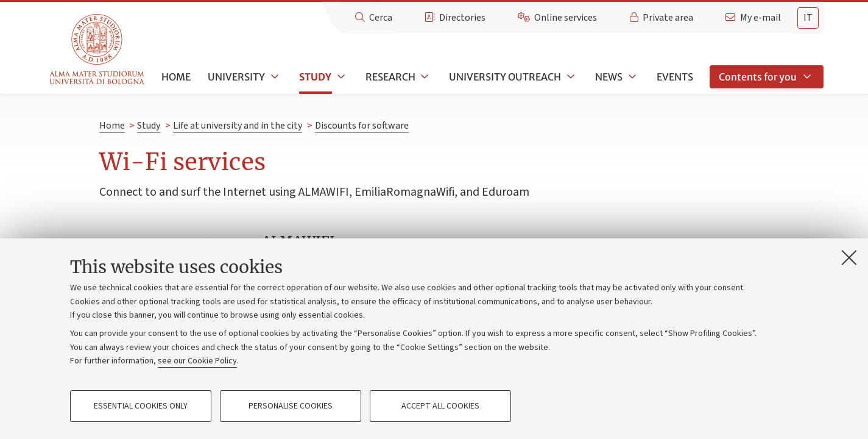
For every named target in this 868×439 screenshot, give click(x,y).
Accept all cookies (440, 406)
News (609, 77)
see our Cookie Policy (197, 361)
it (808, 18)
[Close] (849, 257)
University (236, 77)
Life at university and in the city (238, 126)
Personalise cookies (291, 406)
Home (176, 77)
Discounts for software (362, 126)
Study (315, 77)
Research (390, 77)
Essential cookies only (141, 406)
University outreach (505, 77)
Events (675, 77)
